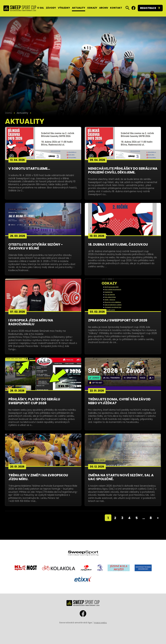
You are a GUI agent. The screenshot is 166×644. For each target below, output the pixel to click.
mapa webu (100, 623)
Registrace (148, 8)
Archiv (104, 8)
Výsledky (64, 8)
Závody (51, 8)
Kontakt (116, 8)
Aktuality (79, 8)
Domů (9, 113)
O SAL (41, 8)
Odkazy (92, 8)
